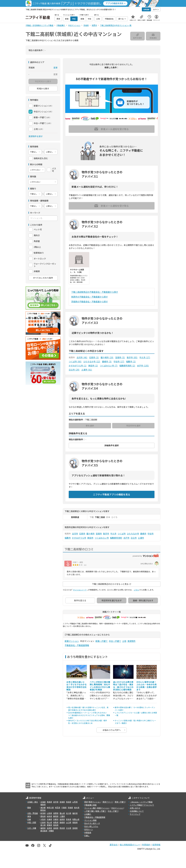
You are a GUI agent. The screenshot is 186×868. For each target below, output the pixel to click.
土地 (124, 641)
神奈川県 (50, 808)
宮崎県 (75, 828)
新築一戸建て (102, 641)
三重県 (62, 816)
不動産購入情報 (90, 805)
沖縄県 (51, 831)
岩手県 (56, 802)
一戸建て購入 (90, 811)
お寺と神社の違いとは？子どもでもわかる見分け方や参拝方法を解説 (77, 686)
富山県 (62, 813)
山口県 (69, 822)
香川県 (43, 825)
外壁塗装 (88, 832)
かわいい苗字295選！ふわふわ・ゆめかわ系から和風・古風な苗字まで (147, 686)
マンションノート (80, 590)
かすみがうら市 (78, 366)
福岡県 (43, 828)
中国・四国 (32, 822)
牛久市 (145, 357)
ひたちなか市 (92, 361)
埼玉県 (58, 808)
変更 (56, 68)
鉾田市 (93, 366)
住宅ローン (89, 829)
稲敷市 (131, 361)
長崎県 (56, 828)
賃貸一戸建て (120, 802)
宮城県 (62, 802)
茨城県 (70, 808)
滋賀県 (62, 819)
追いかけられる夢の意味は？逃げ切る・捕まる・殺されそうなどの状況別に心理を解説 (123, 686)
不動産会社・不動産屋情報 (77, 645)
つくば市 (75, 361)
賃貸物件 (132, 641)
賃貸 (86, 802)
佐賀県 (49, 828)
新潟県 (43, 813)
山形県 (75, 802)
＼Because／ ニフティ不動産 (141, 802)
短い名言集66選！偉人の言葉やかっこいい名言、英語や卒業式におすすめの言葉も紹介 (88, 709)
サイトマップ (135, 814)
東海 (29, 816)
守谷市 (119, 361)
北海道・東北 (33, 802)
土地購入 (88, 814)
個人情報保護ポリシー (130, 845)
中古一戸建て (115, 641)
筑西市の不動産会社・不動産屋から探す (90, 297)
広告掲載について (137, 811)
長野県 (56, 813)
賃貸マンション (95, 802)
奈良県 (69, 819)
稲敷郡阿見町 (127, 366)
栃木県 (77, 808)
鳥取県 (56, 822)
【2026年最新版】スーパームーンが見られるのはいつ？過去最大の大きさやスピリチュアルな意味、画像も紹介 (89, 715)
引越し (87, 835)
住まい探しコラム (91, 826)
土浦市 (87, 370)
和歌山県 (76, 819)
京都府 (56, 819)
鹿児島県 (44, 831)
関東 (29, 808)
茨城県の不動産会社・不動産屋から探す (90, 302)
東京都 (43, 808)
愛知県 (43, 816)
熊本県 (62, 828)
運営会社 (114, 845)
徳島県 (75, 822)
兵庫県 (49, 819)
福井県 (75, 813)
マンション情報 (90, 820)
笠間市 (120, 357)
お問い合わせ (135, 808)
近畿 (29, 819)
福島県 (43, 804)
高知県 (56, 825)
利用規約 (146, 845)
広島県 (43, 822)
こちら (136, 590)
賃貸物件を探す (36, 136)
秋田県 (69, 802)
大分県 (69, 828)
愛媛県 (49, 825)
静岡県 (56, 816)
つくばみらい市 (109, 366)
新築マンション (72, 641)
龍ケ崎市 (107, 357)
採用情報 (156, 845)
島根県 (62, 822)
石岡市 (94, 357)
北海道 (43, 802)
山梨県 (49, 813)
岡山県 (49, 822)
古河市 (82, 357)
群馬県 (43, 810)
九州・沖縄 (32, 828)
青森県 (49, 802)
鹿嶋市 (107, 361)
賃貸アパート (108, 802)
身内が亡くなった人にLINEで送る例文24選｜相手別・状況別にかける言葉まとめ (88, 722)
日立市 (74, 370)
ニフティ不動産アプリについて (142, 805)
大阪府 (43, 819)
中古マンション (117, 808)
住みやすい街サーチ (92, 823)
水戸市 (143, 366)
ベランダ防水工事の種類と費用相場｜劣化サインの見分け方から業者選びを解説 (100, 686)
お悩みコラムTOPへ (112, 730)
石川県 (69, 813)
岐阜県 (49, 816)
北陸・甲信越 (33, 813)
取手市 (132, 357)
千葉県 (64, 808)
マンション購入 (90, 808)
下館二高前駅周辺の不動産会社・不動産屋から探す (95, 292)
